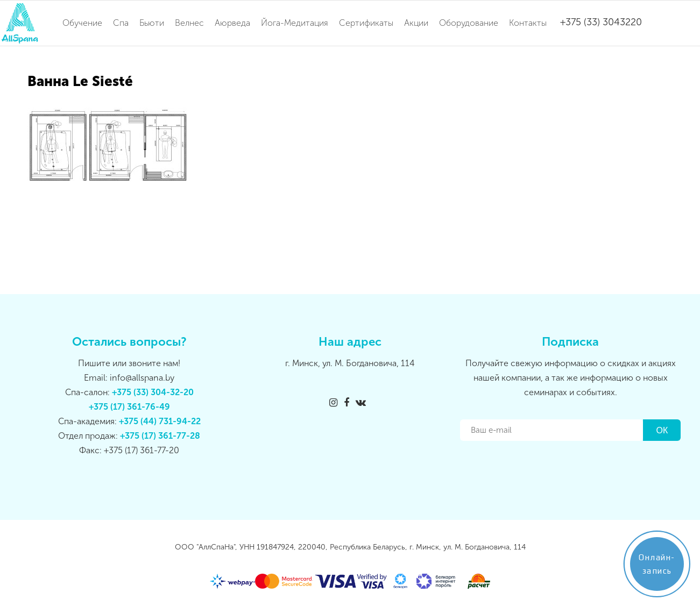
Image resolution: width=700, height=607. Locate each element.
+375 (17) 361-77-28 (160, 436)
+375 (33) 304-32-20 (153, 392)
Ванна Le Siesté (80, 81)
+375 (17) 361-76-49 (129, 407)
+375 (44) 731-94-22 (160, 421)
